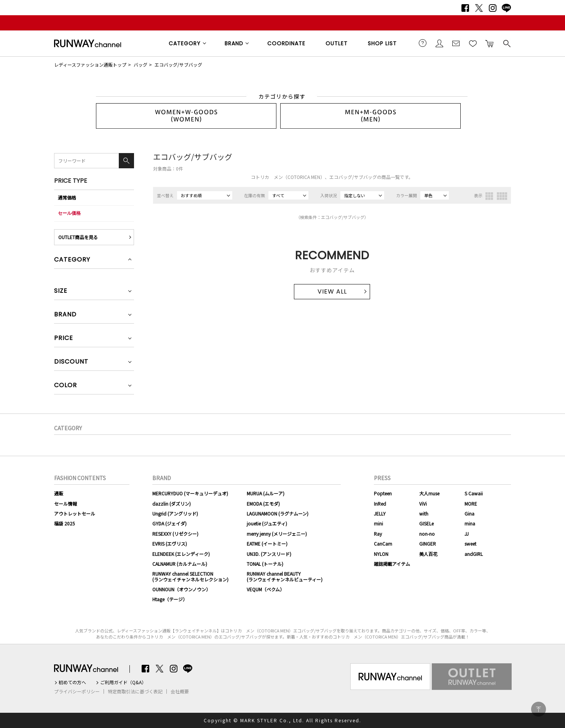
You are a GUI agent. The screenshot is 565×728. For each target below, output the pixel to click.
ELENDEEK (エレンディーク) (181, 554)
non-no (427, 534)
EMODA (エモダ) (263, 504)
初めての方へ (72, 682)
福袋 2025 (65, 523)
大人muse (429, 493)
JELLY (380, 513)
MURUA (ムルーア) (266, 493)
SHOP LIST (382, 43)
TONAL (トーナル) (265, 564)
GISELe (426, 523)
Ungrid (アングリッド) (175, 513)
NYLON (381, 554)
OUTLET (337, 43)
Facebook (465, 8)
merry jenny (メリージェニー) (277, 534)
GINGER (428, 544)
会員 (439, 43)
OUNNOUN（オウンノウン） (181, 589)
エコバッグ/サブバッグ (178, 65)
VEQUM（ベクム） (266, 589)
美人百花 (428, 554)
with (424, 513)
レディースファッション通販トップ (90, 65)
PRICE (64, 339)
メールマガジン (456, 43)
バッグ (140, 65)
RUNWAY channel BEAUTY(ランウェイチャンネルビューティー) (285, 576)
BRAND (234, 43)
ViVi (423, 504)
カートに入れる (490, 43)
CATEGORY (185, 43)
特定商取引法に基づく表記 (135, 691)
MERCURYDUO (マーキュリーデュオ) (190, 493)
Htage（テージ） (170, 599)
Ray (378, 534)
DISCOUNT (71, 362)
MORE (471, 504)
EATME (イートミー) (267, 544)
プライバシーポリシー (77, 691)
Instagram (493, 8)
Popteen (383, 493)
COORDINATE (286, 43)
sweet (470, 544)
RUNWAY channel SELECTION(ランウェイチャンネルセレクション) (190, 576)
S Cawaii (474, 493)
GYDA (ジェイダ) (169, 523)
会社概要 (180, 691)
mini (378, 523)
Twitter (479, 8)
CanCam (383, 544)
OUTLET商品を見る (78, 237)
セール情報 (65, 504)
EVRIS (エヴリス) (170, 544)
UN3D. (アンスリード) (269, 554)
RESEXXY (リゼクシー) (175, 534)
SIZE (61, 291)
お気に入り (473, 43)
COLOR (65, 386)
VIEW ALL (332, 291)
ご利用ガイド (423, 43)
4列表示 (502, 196)
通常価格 (67, 197)
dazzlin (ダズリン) (172, 504)
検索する (506, 43)
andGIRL (474, 554)
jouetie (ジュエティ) (267, 523)
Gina (469, 513)
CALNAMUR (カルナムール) (180, 564)
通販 (59, 493)
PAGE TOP (539, 709)
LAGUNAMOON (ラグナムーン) (278, 513)
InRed (380, 504)
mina (470, 523)
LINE (506, 8)
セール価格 (69, 213)
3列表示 (489, 196)
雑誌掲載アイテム (392, 564)
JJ (467, 534)
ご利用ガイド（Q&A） (123, 682)
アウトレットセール (75, 513)
